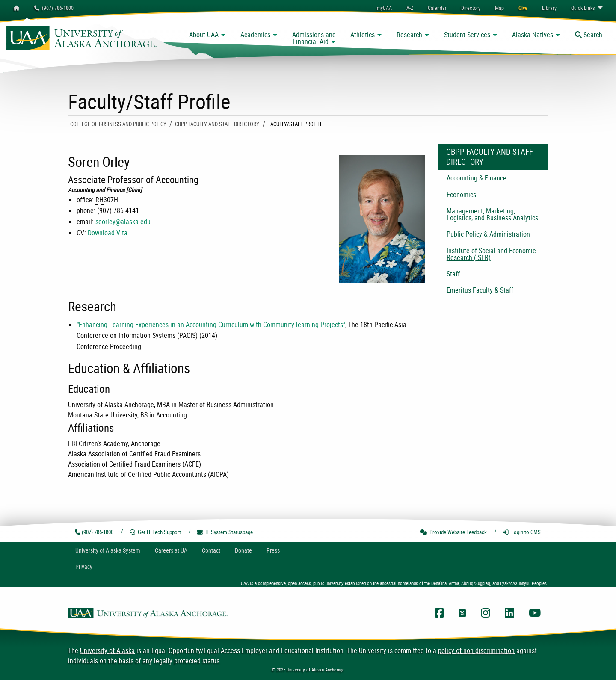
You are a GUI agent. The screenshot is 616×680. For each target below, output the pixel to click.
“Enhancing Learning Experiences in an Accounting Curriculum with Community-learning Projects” (211, 325)
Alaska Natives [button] (533, 35)
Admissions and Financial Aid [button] (314, 38)
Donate (243, 550)
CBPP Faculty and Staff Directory (217, 124)
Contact (211, 550)
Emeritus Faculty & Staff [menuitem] (480, 290)
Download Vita (108, 233)
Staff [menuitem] (453, 274)
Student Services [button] (467, 35)
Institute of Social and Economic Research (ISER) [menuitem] (491, 254)
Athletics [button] (363, 35)
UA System (108, 550)
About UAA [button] (204, 35)
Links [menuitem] (583, 8)
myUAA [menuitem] (384, 8)
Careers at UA (171, 550)
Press (273, 550)
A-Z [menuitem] (410, 8)
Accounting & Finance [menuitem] (477, 178)
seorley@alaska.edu (123, 222)
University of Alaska (107, 650)
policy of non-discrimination (476, 650)
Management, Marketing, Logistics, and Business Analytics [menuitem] (492, 214)
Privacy (84, 566)
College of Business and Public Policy (118, 124)
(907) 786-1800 (54, 8)
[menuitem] (437, 8)
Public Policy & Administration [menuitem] (488, 234)
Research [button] (409, 35)
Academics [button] (255, 35)
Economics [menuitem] (461, 195)
